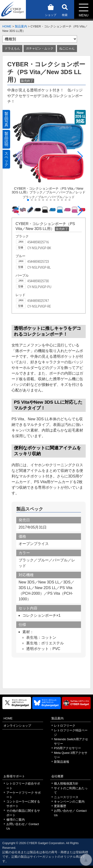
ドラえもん (12, 48)
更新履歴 (60, 806)
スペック (6, 159)
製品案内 (21, 26)
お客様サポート (14, 776)
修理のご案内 (16, 820)
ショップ (51, 9)
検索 (65, 9)
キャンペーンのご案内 (69, 802)
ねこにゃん (67, 48)
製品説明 (6, 139)
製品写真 (6, 119)
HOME (7, 26)
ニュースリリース (66, 797)
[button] (80, 156)
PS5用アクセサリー (67, 748)
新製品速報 (62, 762)
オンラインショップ (17, 726)
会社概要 (57, 776)
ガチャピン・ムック (40, 48)
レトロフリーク (65, 726)
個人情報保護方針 (66, 783)
